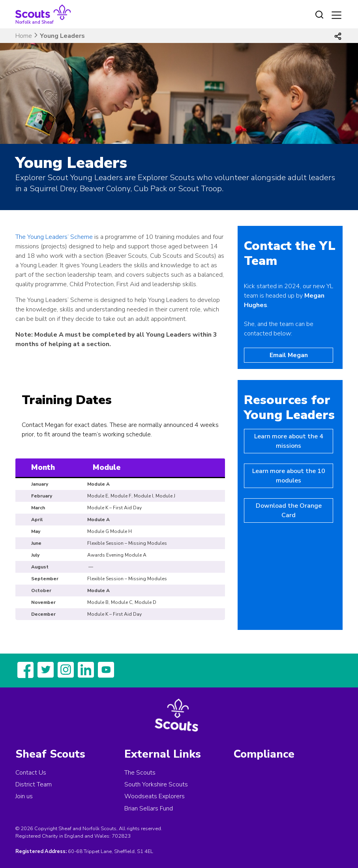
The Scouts (140, 773)
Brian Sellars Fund (149, 808)
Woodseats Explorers (155, 796)
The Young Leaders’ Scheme (54, 237)
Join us (24, 796)
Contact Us (31, 773)
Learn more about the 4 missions (289, 441)
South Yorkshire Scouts (156, 784)
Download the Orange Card (289, 510)
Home (24, 36)
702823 (121, 836)
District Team (34, 784)
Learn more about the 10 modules (289, 476)
